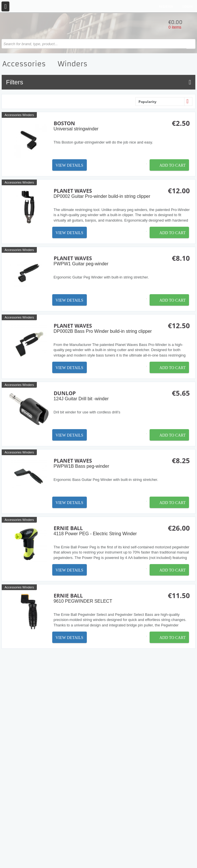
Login (188, 6)
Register (166, 6)
